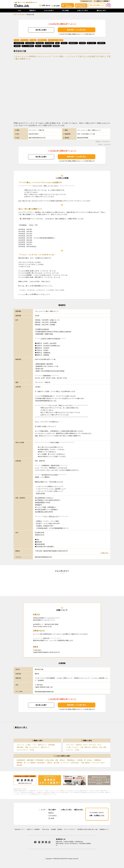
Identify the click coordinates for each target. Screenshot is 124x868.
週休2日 (50, 763)
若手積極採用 (39, 761)
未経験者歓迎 (21, 761)
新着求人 (33, 11)
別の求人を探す (41, 30)
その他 (32, 750)
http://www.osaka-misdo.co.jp (44, 692)
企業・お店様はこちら (97, 815)
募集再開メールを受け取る (77, 30)
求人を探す (55, 6)
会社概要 (53, 831)
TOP (19, 11)
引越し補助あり (86, 763)
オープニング (65, 763)
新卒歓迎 (20, 766)
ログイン (67, 6)
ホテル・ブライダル (89, 745)
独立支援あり (42, 763)
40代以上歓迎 (50, 761)
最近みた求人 (101, 11)
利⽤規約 (60, 831)
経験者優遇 (30, 761)
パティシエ (20, 745)
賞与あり (63, 761)
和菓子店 (95, 748)
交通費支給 (98, 761)
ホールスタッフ (35, 748)
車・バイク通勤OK (30, 763)
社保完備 (80, 761)
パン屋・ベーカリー (72, 748)
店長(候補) (52, 745)
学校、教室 (103, 748)
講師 (27, 748)
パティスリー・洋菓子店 (74, 745)
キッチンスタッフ (22, 750)
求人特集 (65, 11)
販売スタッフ (42, 745)
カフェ (99, 745)
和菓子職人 (20, 748)
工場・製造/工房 (85, 748)
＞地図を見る (104, 553)
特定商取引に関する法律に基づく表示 (88, 831)
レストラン (70, 750)
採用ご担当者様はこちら (97, 6)
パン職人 (28, 745)
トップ (43, 811)
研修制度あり (71, 761)
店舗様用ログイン (104, 831)
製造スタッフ (45, 748)
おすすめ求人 (49, 11)
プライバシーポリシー (70, 831)
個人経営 (57, 763)
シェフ (35, 745)
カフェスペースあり (99, 763)
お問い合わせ (44, 6)
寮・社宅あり (88, 761)
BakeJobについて (86, 1)
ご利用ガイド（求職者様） (102, 1)
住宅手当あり (75, 763)
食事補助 (20, 763)
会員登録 (81, 6)
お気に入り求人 (83, 11)
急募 (57, 761)
